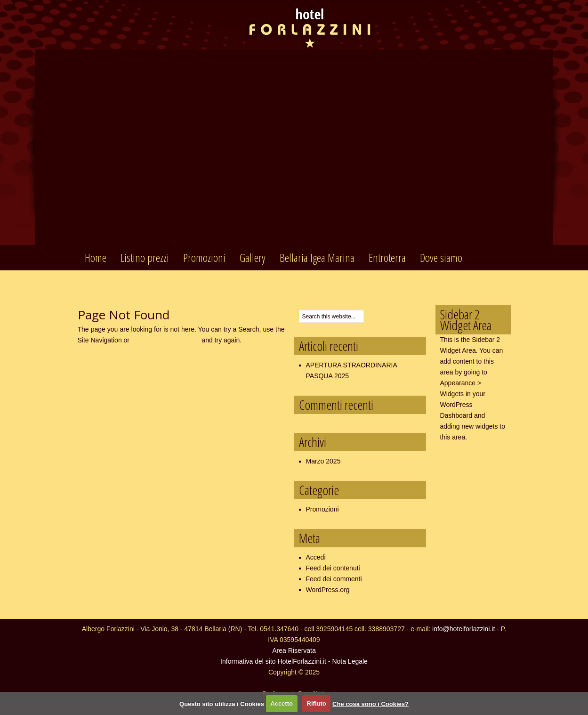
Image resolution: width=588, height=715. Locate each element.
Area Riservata (294, 650)
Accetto (282, 703)
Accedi (316, 557)
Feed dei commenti (334, 579)
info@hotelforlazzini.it (463, 629)
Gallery (253, 257)
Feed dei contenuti (333, 568)
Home (96, 257)
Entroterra (387, 257)
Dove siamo (441, 257)
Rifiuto (317, 703)
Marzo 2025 (323, 461)
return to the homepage (166, 340)
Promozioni (204, 257)
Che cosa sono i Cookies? (371, 703)
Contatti (99, 283)
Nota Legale (350, 661)
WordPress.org (328, 590)
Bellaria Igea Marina (317, 257)
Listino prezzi (145, 257)
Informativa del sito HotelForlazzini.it (273, 661)
